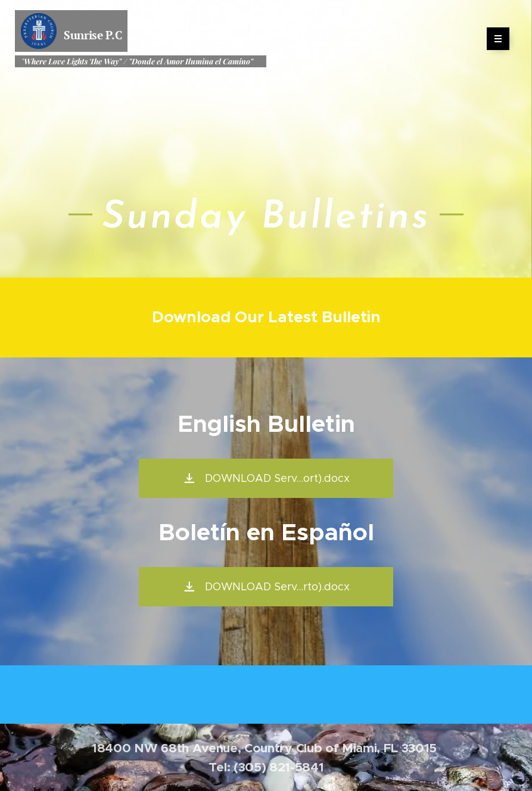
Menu (494, 39)
